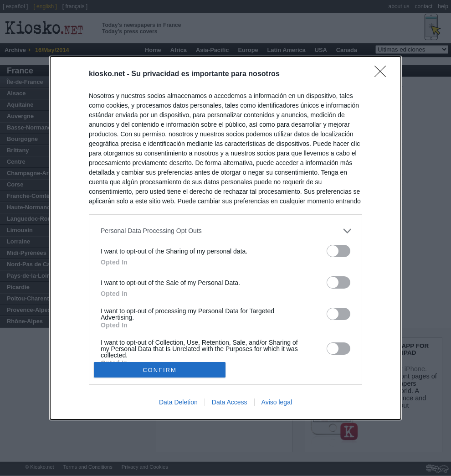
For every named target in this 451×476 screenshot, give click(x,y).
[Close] (383, 74)
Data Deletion (178, 402)
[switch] (338, 251)
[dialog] (225, 238)
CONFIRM (160, 370)
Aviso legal (277, 402)
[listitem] (225, 231)
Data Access (230, 402)
